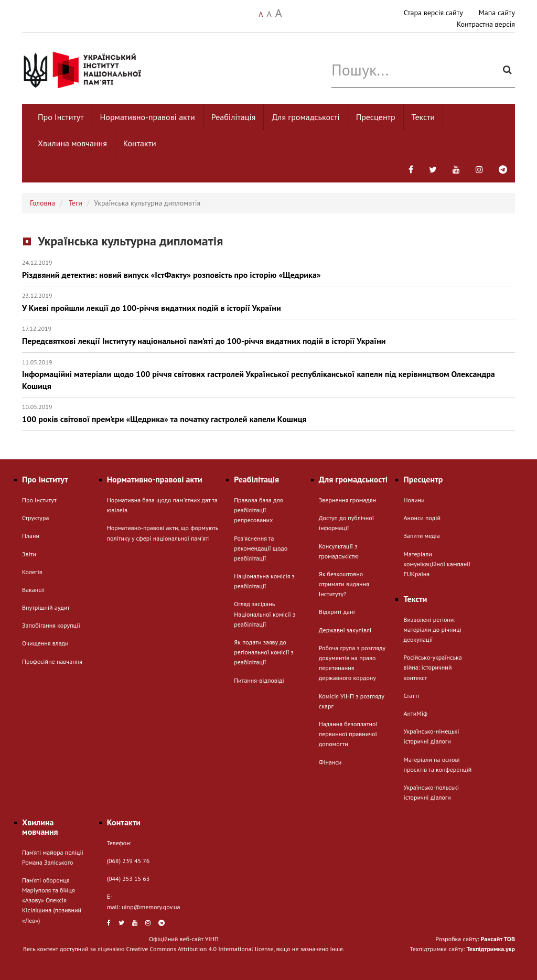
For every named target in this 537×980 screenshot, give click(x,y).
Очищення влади (45, 643)
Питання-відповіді (259, 680)
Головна (42, 203)
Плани (31, 536)
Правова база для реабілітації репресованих (258, 510)
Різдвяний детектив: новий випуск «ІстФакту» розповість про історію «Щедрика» (268, 269)
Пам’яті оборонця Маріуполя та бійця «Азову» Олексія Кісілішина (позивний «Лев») (52, 900)
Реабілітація (234, 117)
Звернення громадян (347, 500)
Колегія (32, 572)
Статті (411, 696)
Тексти (423, 117)
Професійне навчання (52, 661)
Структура (35, 518)
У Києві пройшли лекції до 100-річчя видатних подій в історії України (268, 302)
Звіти (29, 554)
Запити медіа (421, 536)
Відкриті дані (337, 612)
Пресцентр (376, 117)
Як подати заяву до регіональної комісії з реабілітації (264, 652)
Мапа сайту (497, 13)
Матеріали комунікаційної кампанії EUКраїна (437, 564)
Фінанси (330, 762)
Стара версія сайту (433, 13)
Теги (76, 203)
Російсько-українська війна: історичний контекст (432, 667)
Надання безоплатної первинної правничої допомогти (348, 734)
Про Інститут (61, 117)
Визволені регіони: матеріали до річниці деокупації (432, 629)
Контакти (140, 143)
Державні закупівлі (345, 630)
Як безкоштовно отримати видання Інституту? (344, 584)
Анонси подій (422, 518)
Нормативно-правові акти (148, 117)
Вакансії (33, 590)
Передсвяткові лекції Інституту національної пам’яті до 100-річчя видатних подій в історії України (268, 335)
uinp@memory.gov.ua (151, 907)
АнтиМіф (415, 713)
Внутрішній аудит (46, 607)
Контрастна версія (486, 24)
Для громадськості (305, 117)
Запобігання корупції (51, 625)
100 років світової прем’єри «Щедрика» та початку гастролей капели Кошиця (268, 413)
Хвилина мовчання (72, 143)
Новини (414, 500)
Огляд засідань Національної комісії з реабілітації (265, 614)
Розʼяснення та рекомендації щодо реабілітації (261, 548)
